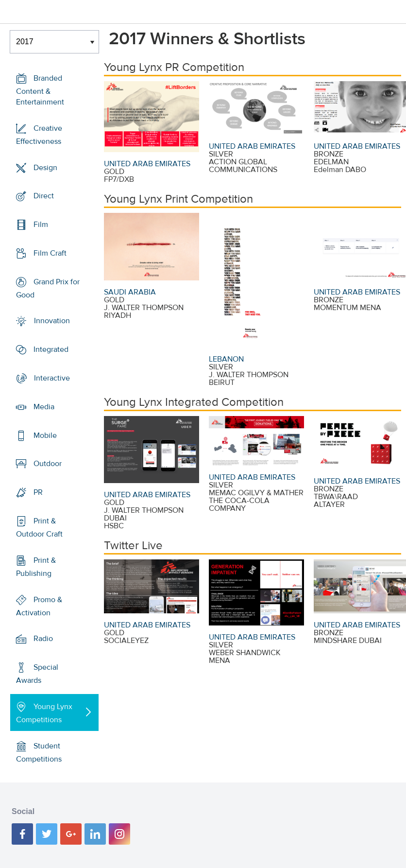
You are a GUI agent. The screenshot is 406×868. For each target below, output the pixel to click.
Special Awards (37, 674)
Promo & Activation (39, 606)
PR (38, 492)
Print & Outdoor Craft (39, 528)
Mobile (45, 435)
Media (44, 407)
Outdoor (48, 464)
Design (45, 167)
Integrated (51, 349)
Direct (44, 196)
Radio (43, 639)
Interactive (52, 378)
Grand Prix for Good (48, 288)
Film (41, 225)
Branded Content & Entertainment (40, 90)
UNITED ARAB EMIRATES (147, 164)
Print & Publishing (36, 567)
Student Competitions (39, 753)
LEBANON (226, 359)
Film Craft (50, 253)
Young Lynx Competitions (44, 713)
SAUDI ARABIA (130, 292)
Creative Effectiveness (39, 135)
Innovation (52, 321)
